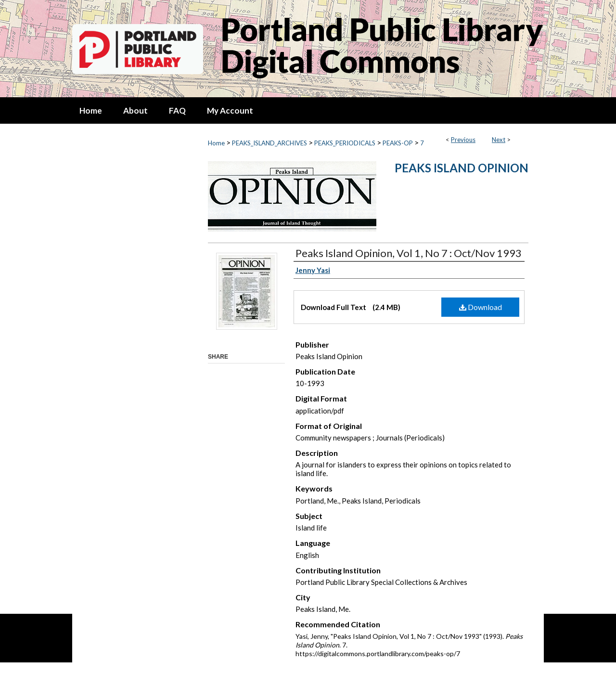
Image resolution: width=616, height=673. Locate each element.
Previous (463, 140)
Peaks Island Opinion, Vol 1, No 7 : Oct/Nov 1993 (409, 253)
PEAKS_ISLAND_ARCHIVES (269, 143)
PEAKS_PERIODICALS (345, 143)
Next (499, 140)
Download (481, 307)
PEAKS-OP (398, 143)
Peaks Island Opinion (462, 168)
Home (216, 143)
